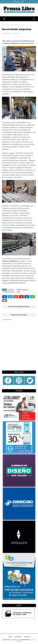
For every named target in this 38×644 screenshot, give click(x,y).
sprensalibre (7, 33)
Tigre (8, 25)
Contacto (27, 637)
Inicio (4, 25)
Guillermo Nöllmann (22, 290)
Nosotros (18, 637)
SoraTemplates (15, 640)
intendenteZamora (9, 292)
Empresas (11, 290)
